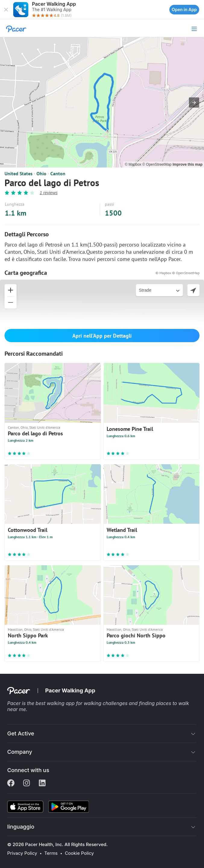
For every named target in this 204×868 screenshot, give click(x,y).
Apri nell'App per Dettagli (102, 336)
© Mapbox (133, 164)
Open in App (184, 9)
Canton (58, 173)
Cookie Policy (79, 853)
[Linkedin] (42, 784)
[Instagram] (27, 784)
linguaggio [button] (21, 827)
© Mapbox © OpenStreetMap (177, 273)
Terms (51, 853)
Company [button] (20, 752)
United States (19, 173)
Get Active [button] (21, 733)
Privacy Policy (22, 853)
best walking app (56, 703)
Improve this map (188, 164)
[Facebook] (11, 784)
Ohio (41, 173)
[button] (6, 10)
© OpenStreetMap (157, 164)
